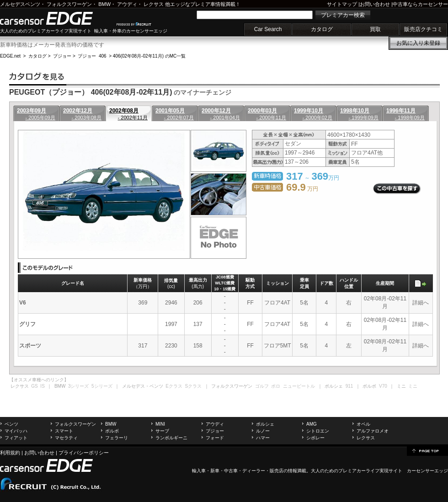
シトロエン (318, 431)
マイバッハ (16, 431)
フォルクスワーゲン (69, 4)
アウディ (127, 4)
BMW (104, 4)
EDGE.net (10, 56)
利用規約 (10, 453)
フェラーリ (117, 438)
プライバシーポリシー (84, 453)
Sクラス (194, 386)
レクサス (154, 4)
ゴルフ (262, 386)
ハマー (263, 438)
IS (42, 386)
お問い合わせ (375, 4)
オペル (363, 424)
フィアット (16, 438)
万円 (302, 189)
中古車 (231, 471)
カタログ (322, 29)
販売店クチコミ (423, 29)
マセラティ (66, 438)
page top (427, 450)
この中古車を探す (397, 189)
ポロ (276, 386)
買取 (375, 29)
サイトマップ (342, 4)
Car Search (268, 29)
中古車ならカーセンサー (420, 4)
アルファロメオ (373, 431)
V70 (383, 386)
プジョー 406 (92, 56)
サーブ (162, 431)
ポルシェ (265, 424)
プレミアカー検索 (343, 15)
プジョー (62, 56)
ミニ (413, 386)
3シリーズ (79, 386)
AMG (312, 424)
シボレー (315, 438)
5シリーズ (102, 386)
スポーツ (30, 346)
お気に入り (418, 43)
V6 (23, 303)
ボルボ (112, 431)
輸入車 (199, 471)
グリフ (27, 324)
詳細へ (421, 303)
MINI (160, 424)
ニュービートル (299, 386)
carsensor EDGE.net (56, 18)
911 (349, 386)
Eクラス (174, 386)
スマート (64, 431)
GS (34, 386)
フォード (215, 438)
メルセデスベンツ (20, 4)
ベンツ (11, 424)
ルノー (263, 431)
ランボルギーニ (171, 438)
